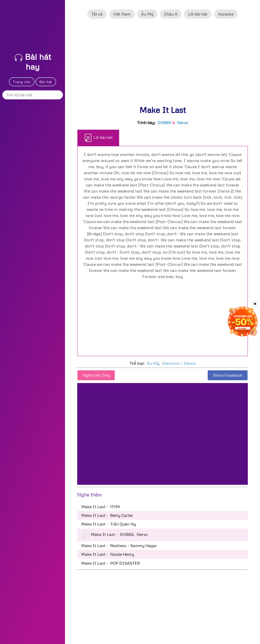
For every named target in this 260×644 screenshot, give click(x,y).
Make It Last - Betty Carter (107, 515)
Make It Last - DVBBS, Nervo (115, 535)
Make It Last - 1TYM (101, 507)
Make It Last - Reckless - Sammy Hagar (119, 546)
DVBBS (164, 123)
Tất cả (97, 14)
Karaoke (226, 14)
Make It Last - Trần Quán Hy (109, 524)
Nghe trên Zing (96, 375)
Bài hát (46, 82)
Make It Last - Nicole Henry (108, 554)
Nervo (183, 123)
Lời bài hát (198, 14)
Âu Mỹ (147, 14)
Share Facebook (228, 375)
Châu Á (171, 14)
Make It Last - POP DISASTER (111, 563)
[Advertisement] (162, 64)
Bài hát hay (33, 62)
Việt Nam (122, 14)
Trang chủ (22, 82)
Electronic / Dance (179, 363)
